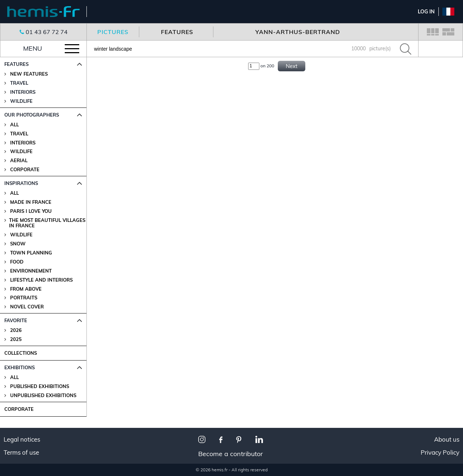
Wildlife (21, 151)
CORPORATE (19, 409)
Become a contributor (231, 454)
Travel (19, 134)
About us (447, 439)
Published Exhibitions (40, 386)
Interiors (23, 143)
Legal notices (22, 439)
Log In (426, 12)
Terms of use (21, 452)
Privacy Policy (440, 452)
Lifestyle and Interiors (41, 280)
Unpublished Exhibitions (43, 395)
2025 (16, 339)
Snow (18, 244)
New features (29, 74)
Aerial (19, 161)
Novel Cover (27, 307)
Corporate (25, 170)
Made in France (31, 202)
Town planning (31, 253)
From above (26, 289)
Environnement (31, 271)
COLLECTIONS (21, 353)
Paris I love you (31, 211)
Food (17, 262)
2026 (16, 330)
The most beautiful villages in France (47, 223)
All (14, 125)
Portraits (24, 298)
